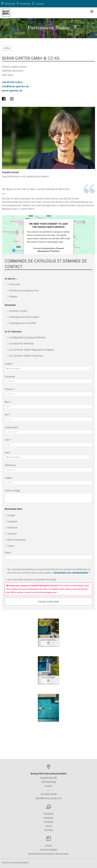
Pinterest (49, 822)
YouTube (49, 830)
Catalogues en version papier (23, 317)
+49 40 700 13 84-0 (12, 82)
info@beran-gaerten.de (15, 86)
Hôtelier (12, 297)
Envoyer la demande (49, 601)
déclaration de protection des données (48, 854)
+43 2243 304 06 (48, 794)
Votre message (12, 490)
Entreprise (10, 377)
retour (7, 48)
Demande (8, 4)
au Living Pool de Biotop (20, 343)
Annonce (11, 534)
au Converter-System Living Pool (25, 356)
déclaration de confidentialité (71, 573)
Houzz (49, 826)
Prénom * (10, 389)
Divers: (8, 553)
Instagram (11, 521)
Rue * (7, 414)
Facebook (11, 527)
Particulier (13, 284)
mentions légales (49, 850)
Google (10, 515)
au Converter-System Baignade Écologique (30, 350)
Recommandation (15, 540)
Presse (9, 546)
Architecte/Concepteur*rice (23, 291)
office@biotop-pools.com (48, 798)
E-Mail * (9, 478)
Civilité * (9, 364)
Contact (38, 4)
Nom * (8, 402)
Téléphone (10, 465)
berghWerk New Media (20, 863)
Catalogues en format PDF (21, 323)
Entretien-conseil (17, 311)
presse (48, 846)
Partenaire (24, 4)
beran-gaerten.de (12, 91)
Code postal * (12, 427)
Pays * (8, 453)
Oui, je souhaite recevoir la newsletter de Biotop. (31, 579)
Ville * (8, 440)
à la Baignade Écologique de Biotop (26, 337)
